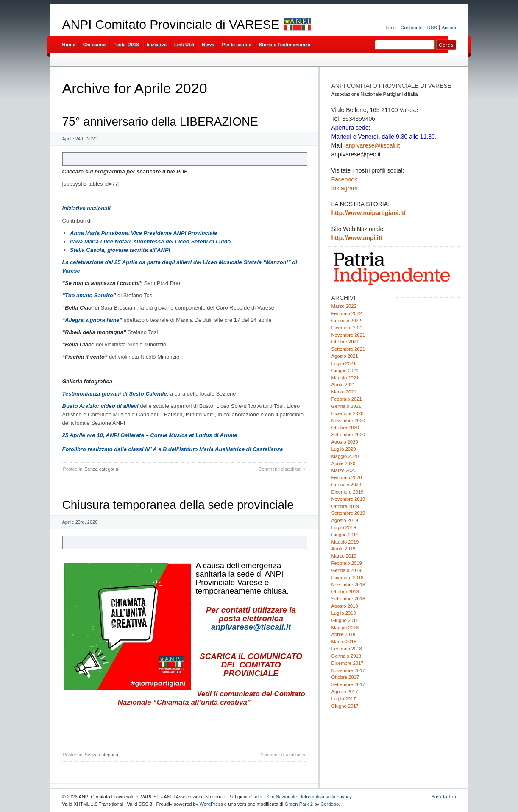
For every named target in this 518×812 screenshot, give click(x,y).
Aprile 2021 (344, 385)
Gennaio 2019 (346, 570)
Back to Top (443, 797)
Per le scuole (237, 45)
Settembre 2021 (348, 349)
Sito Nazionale (281, 797)
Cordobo (330, 804)
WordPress (211, 804)
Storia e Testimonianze (285, 45)
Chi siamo (95, 45)
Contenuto (412, 28)
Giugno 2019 (345, 535)
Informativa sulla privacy (326, 797)
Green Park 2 (299, 804)
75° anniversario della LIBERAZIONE (160, 121)
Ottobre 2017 (345, 677)
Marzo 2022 (344, 306)
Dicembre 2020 (348, 413)
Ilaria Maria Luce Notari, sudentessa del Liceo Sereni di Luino (150, 241)
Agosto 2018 (345, 606)
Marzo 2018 (344, 642)
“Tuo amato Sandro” (89, 295)
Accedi (449, 28)
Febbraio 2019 (347, 563)
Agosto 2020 (345, 442)
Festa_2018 (126, 45)
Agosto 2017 (345, 692)
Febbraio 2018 (347, 649)
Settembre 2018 (348, 599)
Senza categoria (101, 469)
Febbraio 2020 (347, 477)
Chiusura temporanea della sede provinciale (178, 505)
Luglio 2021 (344, 363)
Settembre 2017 (348, 684)
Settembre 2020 (348, 435)
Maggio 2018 (345, 628)
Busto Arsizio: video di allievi (100, 406)
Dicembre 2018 (348, 578)
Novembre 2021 (348, 335)
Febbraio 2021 (347, 399)
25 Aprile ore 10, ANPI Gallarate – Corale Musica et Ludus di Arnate (150, 435)
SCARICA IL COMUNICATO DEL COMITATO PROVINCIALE (251, 665)
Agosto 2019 (345, 520)
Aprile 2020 (344, 463)
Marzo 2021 (344, 392)
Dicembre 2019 (348, 492)
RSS (432, 28)
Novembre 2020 (348, 421)
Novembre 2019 (348, 499)
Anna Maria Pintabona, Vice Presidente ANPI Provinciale (143, 233)
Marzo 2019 (344, 556)
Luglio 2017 (344, 699)
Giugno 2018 (345, 620)
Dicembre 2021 (348, 328)
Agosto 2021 (345, 356)
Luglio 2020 (344, 449)
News (208, 45)
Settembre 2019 (348, 513)
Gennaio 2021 (346, 406)
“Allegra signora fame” (92, 320)
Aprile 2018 (344, 634)
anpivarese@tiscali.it (251, 627)
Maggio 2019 (345, 542)
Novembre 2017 (348, 670)
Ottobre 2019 (345, 506)
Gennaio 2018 (346, 656)
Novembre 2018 (348, 585)
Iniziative (157, 45)
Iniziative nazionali (86, 208)
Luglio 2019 (344, 527)
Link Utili (184, 45)
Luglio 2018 (344, 613)
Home (390, 28)
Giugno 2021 (345, 371)
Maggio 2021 (345, 378)
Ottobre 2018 (345, 592)
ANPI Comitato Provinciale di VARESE (171, 24)
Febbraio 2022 (347, 313)
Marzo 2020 (344, 470)
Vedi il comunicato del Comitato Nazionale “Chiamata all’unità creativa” (212, 698)
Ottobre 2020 (345, 427)
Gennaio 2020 (346, 485)
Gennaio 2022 (346, 321)
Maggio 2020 (345, 456)
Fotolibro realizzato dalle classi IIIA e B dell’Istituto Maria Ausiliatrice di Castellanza (173, 449)
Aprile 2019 (344, 549)
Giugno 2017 (345, 706)
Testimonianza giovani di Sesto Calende (115, 394)
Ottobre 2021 (345, 342)
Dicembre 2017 (348, 663)
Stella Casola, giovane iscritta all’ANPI (120, 250)
